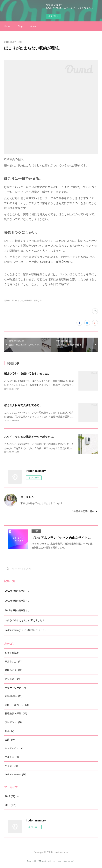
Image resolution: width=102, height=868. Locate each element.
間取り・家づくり (17, 705)
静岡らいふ (14, 670)
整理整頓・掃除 (16, 714)
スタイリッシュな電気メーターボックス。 (30, 437)
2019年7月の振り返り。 (17, 591)
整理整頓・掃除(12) (33, 300)
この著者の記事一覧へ (85, 511)
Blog (20, 26)
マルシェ (12, 757)
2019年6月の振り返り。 (17, 601)
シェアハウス (14, 748)
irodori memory (15, 774)
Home (7, 26)
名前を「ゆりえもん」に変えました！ (25, 620)
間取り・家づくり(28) (14, 300)
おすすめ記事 (14, 653)
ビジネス (12, 679)
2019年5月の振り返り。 (17, 610)
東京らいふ (14, 662)
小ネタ (11, 766)
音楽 (10, 740)
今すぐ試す (53, 16)
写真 (9, 731)
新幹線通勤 (14, 696)
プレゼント (14, 722)
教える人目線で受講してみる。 (23, 405)
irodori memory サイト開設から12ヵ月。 (26, 630)
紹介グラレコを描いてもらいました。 (27, 373)
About (33, 26)
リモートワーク (15, 688)
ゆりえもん (27, 497)
